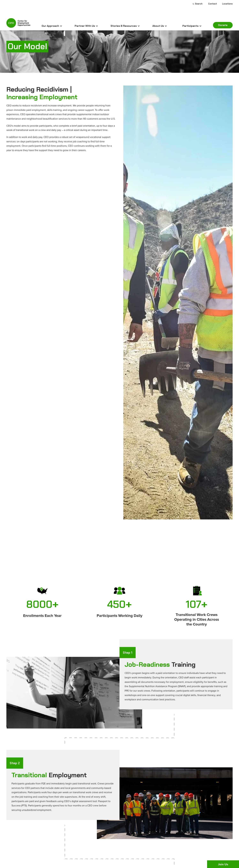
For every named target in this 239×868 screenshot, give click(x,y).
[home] (18, 24)
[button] (52, 26)
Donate (223, 25)
